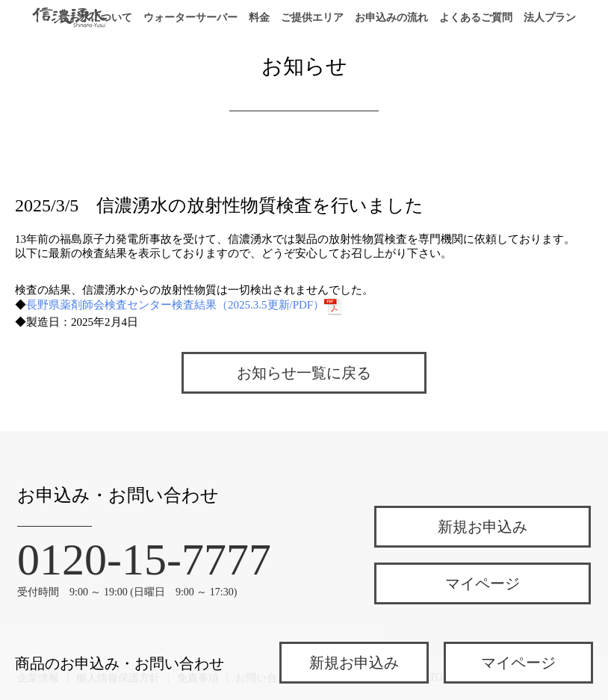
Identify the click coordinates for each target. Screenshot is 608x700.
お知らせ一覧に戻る (304, 373)
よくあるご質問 (476, 18)
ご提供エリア (312, 18)
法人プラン (550, 18)
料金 (259, 18)
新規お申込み (483, 527)
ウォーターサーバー (190, 18)
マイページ (483, 583)
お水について (101, 18)
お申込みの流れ (391, 18)
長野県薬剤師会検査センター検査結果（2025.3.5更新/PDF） (184, 305)
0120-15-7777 (144, 560)
